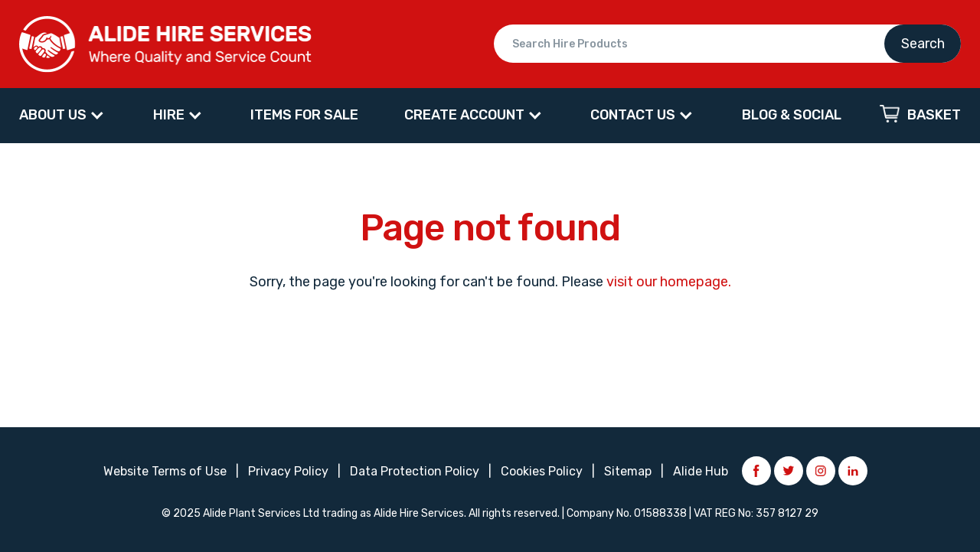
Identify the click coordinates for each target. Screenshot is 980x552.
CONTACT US (633, 115)
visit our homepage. (669, 282)
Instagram (821, 471)
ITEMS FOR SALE (304, 115)
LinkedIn (853, 471)
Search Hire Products (727, 44)
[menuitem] (63, 116)
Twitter (789, 471)
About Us (53, 115)
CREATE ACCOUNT (464, 115)
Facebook (756, 471)
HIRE (169, 115)
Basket (934, 115)
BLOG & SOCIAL (792, 115)
